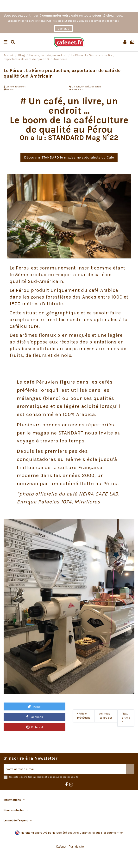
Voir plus (63, 29)
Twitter (34, 706)
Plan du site (76, 847)
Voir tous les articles (106, 716)
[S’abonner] (130, 769)
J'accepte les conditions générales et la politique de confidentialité (44, 777)
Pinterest (35, 727)
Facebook (34, 717)
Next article (126, 718)
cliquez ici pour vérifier (108, 833)
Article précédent (84, 716)
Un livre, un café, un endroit (86, 87)
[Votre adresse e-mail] (65, 769)
